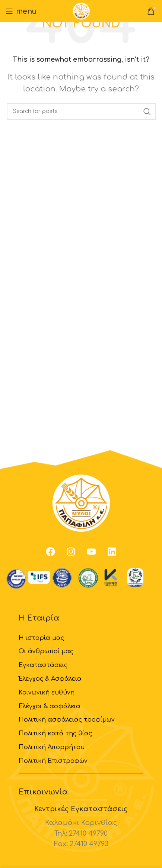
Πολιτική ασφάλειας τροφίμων (67, 720)
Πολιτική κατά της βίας (55, 733)
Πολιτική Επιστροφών (53, 761)
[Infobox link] (81, 827)
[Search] (81, 111)
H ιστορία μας (41, 638)
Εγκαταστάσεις (43, 665)
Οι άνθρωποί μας (46, 651)
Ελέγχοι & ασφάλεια (50, 706)
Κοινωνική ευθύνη (47, 693)
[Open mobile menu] (21, 11)
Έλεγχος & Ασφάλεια (50, 679)
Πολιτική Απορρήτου (52, 747)
